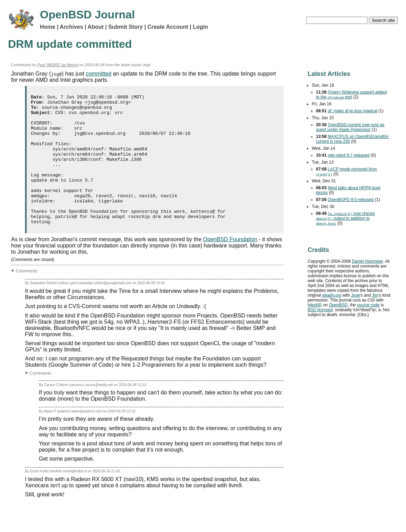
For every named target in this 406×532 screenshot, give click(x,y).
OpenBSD (338, 305)
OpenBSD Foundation (230, 265)
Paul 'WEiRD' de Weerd (58, 65)
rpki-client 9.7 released (349, 155)
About (96, 27)
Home (47, 27)
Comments (27, 297)
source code (368, 305)
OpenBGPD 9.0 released (351, 200)
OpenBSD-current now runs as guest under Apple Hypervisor (350, 127)
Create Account (168, 27)
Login (200, 27)
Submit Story (126, 27)
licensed (320, 310)
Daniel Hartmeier (367, 261)
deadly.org (332, 295)
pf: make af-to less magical (352, 111)
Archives (71, 27)
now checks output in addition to (345, 218)
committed (98, 74)
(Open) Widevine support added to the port (351, 95)
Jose (355, 295)
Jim (375, 295)
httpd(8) (315, 305)
